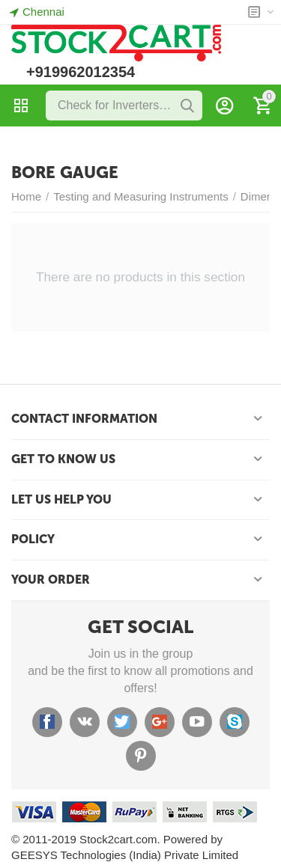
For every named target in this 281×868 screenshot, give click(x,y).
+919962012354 (81, 72)
